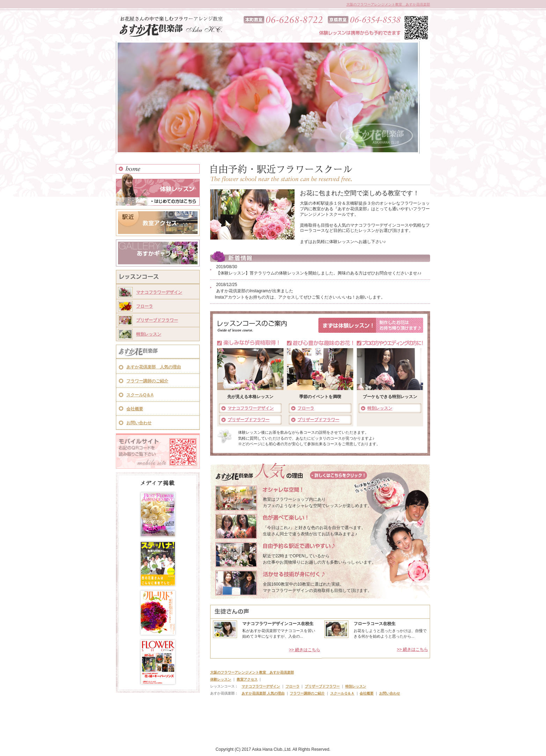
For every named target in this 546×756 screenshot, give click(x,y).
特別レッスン (149, 334)
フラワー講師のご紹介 (147, 381)
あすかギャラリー (158, 253)
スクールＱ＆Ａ (342, 693)
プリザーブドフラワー (157, 320)
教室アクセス (158, 223)
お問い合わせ (139, 423)
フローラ (145, 306)
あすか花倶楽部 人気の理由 (154, 367)
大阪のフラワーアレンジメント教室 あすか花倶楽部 (388, 4)
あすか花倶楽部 (158, 352)
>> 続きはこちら (305, 650)
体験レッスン (158, 190)
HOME (158, 169)
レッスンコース (158, 278)
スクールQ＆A (140, 395)
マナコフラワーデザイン (159, 292)
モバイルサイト (158, 451)
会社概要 (135, 409)
